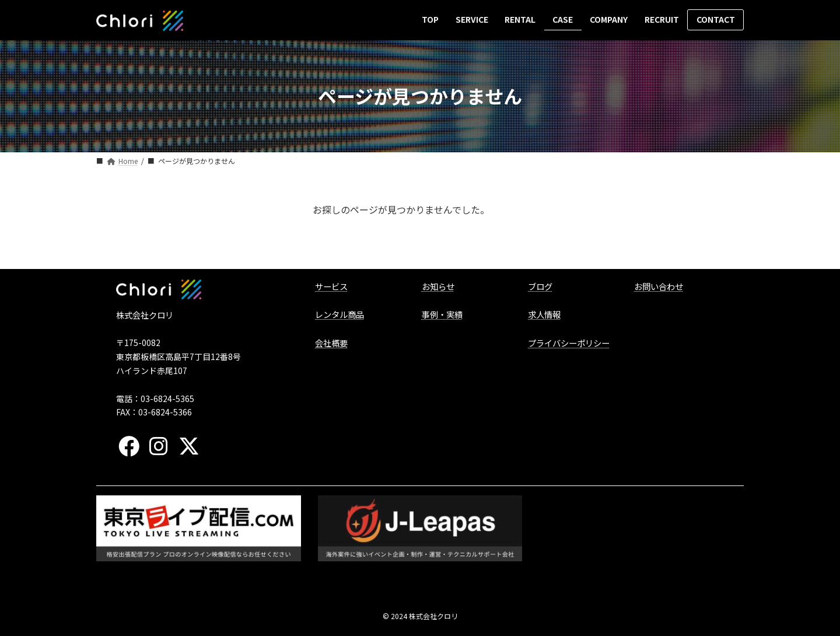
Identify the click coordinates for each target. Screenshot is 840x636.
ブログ (540, 286)
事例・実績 (442, 314)
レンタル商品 (339, 314)
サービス (331, 286)
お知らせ (438, 286)
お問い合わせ (659, 286)
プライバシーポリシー (569, 343)
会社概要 (331, 343)
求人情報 (544, 314)
